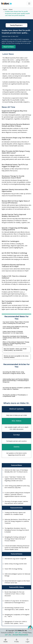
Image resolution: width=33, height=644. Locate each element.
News (11, 9)
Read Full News (9, 47)
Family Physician (16, 25)
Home (5, 9)
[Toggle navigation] (29, 4)
